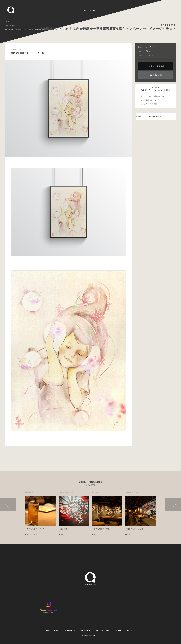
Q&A (96, 631)
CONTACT (108, 631)
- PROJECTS (9, 25)
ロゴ (149, 51)
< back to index (156, 75)
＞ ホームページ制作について (154, 96)
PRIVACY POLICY (126, 631)
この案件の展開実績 (156, 66)
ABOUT (58, 631)
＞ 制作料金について (150, 100)
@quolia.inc (48, 607)
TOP (48, 631)
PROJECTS (71, 631)
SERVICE (85, 631)
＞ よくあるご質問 (149, 104)
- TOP (7, 21)
